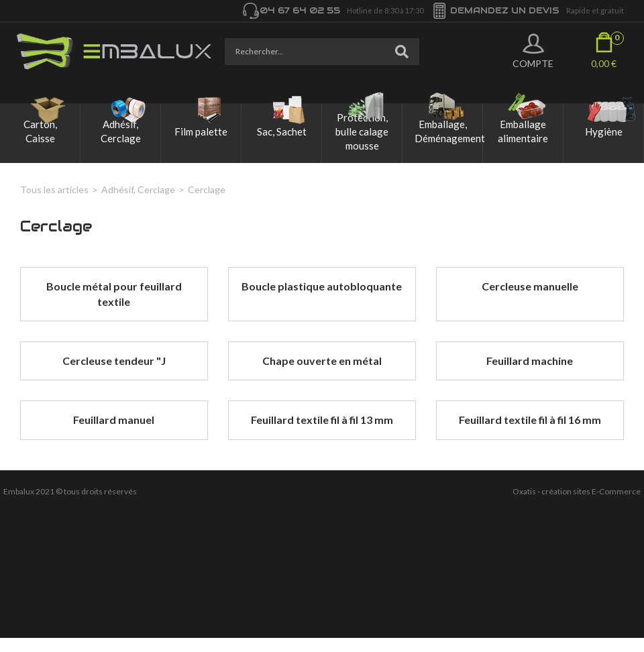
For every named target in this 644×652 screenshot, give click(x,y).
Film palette (201, 131)
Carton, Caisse (40, 131)
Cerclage (207, 189)
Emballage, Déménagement (448, 131)
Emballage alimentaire (523, 131)
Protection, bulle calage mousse (362, 131)
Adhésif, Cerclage (121, 131)
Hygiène (604, 131)
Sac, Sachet (282, 131)
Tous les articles (54, 189)
